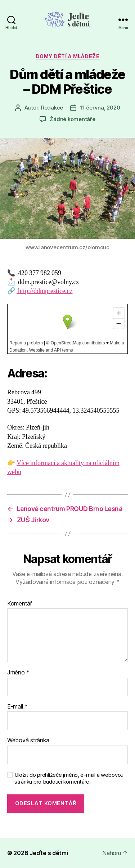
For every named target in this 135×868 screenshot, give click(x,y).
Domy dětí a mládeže (68, 56)
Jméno (18, 673)
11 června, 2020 (100, 108)
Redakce (52, 108)
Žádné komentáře (72, 119)
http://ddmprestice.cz (44, 291)
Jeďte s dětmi (49, 853)
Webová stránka (28, 741)
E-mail (17, 707)
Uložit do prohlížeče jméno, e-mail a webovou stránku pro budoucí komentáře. (69, 778)
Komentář (20, 604)
